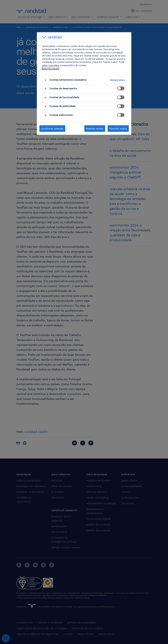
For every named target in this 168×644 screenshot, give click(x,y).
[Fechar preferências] (6, 638)
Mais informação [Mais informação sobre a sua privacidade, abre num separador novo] (50, 68)
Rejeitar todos (95, 128)
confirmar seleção (52, 128)
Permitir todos (118, 128)
